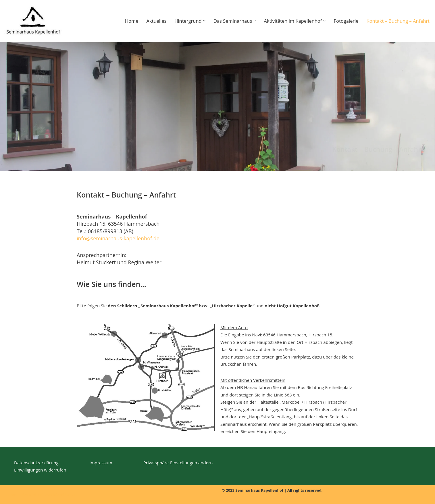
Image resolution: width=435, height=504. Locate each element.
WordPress (64, 495)
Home (132, 21)
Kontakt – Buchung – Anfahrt (398, 21)
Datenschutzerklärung (36, 463)
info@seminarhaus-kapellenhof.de (118, 238)
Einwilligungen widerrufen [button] (40, 470)
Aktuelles (156, 21)
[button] (204, 21)
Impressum (101, 463)
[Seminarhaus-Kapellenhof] (33, 21)
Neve (11, 495)
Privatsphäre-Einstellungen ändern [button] (178, 463)
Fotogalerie (346, 21)
